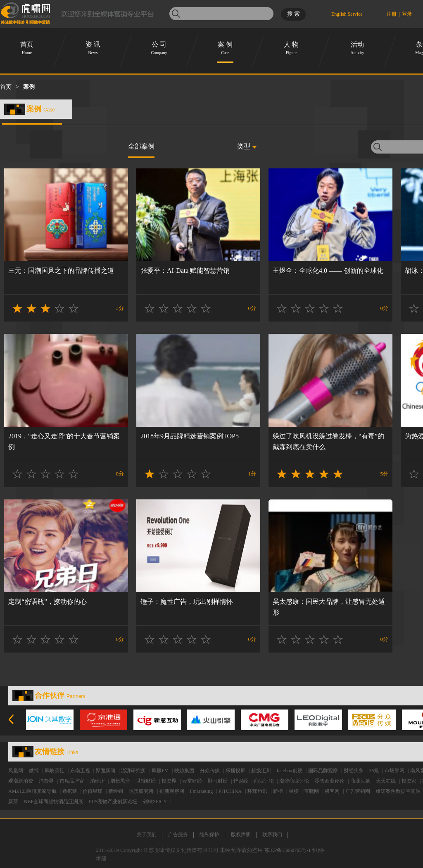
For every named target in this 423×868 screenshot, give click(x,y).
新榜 (278, 791)
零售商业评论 (330, 781)
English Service (347, 13)
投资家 (409, 781)
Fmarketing (201, 791)
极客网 (332, 791)
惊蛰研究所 (141, 791)
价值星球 (93, 791)
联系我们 (272, 835)
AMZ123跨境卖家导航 (32, 791)
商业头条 (360, 781)
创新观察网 (172, 791)
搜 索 (294, 14)
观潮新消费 (21, 781)
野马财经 (218, 781)
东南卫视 (80, 771)
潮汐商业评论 (294, 781)
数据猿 (70, 791)
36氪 (374, 771)
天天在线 (386, 781)
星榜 (294, 791)
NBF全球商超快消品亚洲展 (53, 802)
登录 (407, 14)
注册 (392, 14)
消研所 (97, 781)
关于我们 (147, 835)
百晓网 (311, 791)
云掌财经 (192, 781)
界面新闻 (105, 771)
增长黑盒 (120, 781)
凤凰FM (160, 771)
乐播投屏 (235, 771)
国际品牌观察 (323, 771)
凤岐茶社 (55, 771)
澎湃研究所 (133, 771)
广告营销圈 (358, 791)
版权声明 (241, 835)
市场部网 (394, 771)
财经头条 (354, 771)
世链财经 (146, 781)
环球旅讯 (257, 791)
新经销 (116, 791)
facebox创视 (290, 771)
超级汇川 (261, 771)
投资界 (169, 781)
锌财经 (241, 781)
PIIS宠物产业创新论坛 (113, 802)
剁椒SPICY (155, 802)
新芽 (13, 802)
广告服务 (178, 835)
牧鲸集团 (184, 771)
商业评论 (264, 781)
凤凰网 (16, 771)
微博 (34, 771)
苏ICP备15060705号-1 (288, 850)
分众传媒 (210, 771)
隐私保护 (209, 835)
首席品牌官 (72, 781)
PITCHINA (230, 791)
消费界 (46, 781)
